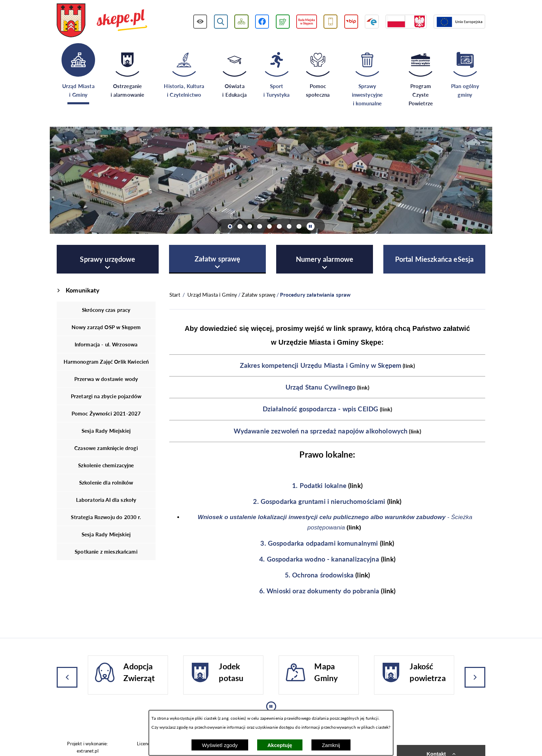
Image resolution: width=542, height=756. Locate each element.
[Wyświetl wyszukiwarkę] (221, 22)
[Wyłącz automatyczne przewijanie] (311, 226)
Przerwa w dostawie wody (106, 379)
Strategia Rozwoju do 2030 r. (106, 517)
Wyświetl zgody (220, 745)
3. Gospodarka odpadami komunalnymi (319, 543)
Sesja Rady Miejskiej (106, 431)
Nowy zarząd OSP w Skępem (106, 327)
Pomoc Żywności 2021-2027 (106, 413)
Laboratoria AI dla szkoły (106, 500)
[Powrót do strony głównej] (175, 295)
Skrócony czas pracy (106, 310)
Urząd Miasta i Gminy (212, 295)
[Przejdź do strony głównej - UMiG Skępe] (102, 21)
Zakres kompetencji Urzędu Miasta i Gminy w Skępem (321, 365)
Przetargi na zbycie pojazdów (106, 396)
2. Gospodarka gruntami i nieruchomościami (319, 501)
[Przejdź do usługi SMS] (331, 22)
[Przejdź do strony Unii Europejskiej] (459, 22)
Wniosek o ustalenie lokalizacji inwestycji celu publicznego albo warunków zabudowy (322, 517)
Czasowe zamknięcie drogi (106, 448)
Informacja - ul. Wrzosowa (106, 344)
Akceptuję (280, 745)
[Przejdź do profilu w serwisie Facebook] (262, 22)
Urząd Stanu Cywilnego (321, 387)
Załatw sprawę (259, 295)
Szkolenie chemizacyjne (106, 465)
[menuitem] (108, 259)
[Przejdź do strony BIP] (351, 22)
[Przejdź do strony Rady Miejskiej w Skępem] (307, 22)
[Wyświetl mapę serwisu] (241, 22)
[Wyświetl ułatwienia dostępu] (200, 22)
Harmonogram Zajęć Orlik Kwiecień (106, 362)
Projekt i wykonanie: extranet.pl (87, 747)
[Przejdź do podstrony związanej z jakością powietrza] (283, 22)
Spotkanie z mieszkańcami (106, 552)
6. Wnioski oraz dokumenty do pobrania (319, 591)
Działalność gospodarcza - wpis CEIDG (320, 409)
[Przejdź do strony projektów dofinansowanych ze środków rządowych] (406, 22)
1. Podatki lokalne (319, 486)
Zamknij (331, 745)
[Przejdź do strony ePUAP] (372, 22)
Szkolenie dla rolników (106, 482)
